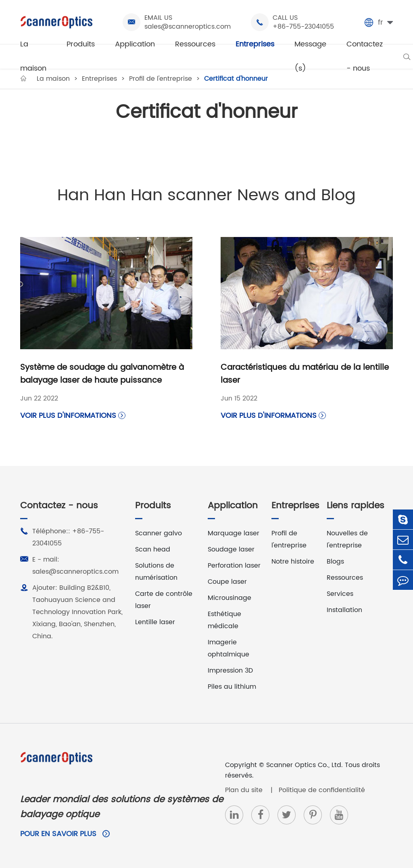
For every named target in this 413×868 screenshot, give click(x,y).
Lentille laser (155, 622)
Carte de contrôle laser (164, 600)
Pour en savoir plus (65, 834)
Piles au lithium (232, 687)
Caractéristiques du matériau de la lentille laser (305, 374)
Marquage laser (234, 533)
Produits (81, 44)
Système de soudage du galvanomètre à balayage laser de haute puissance (102, 374)
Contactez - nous (365, 56)
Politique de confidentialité (322, 790)
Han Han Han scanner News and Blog (206, 195)
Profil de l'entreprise (289, 539)
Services (340, 594)
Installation (344, 610)
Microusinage (229, 598)
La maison (33, 56)
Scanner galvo (159, 533)
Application (135, 44)
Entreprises (255, 44)
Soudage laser (231, 549)
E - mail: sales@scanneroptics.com (69, 565)
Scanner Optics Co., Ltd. (305, 765)
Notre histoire (293, 562)
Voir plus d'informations (73, 416)
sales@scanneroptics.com (188, 27)
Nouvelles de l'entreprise (347, 539)
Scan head (153, 549)
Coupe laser (227, 582)
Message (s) (310, 56)
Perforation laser (234, 566)
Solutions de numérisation (156, 572)
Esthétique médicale (224, 620)
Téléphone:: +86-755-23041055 (62, 537)
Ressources (195, 44)
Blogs (335, 562)
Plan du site (245, 790)
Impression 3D (230, 671)
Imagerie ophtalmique (228, 648)
